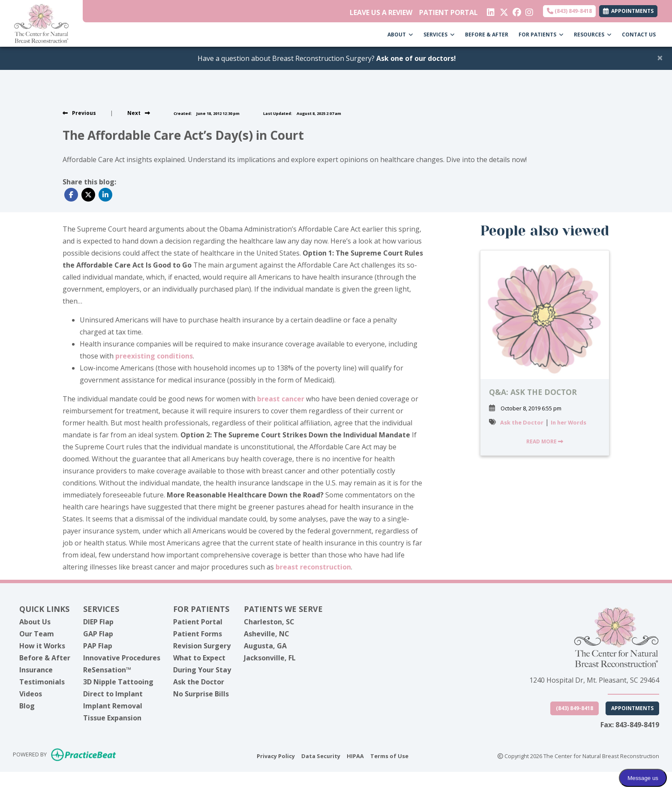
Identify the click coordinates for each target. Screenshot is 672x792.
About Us (35, 622)
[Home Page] (41, 23)
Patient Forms (198, 634)
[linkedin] (490, 10)
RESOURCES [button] (593, 35)
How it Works (42, 646)
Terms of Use (389, 756)
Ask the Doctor (522, 422)
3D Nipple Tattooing (118, 682)
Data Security (321, 756)
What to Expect (199, 658)
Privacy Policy (276, 756)
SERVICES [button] (439, 35)
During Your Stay (202, 670)
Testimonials (42, 682)
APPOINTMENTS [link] (628, 11)
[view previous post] (79, 113)
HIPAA (355, 756)
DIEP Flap (98, 622)
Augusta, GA (265, 646)
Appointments (632, 708)
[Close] (660, 57)
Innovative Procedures (122, 658)
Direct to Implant (113, 694)
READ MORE (545, 441)
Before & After (45, 658)
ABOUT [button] (400, 35)
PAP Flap (98, 646)
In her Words (568, 422)
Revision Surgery (202, 646)
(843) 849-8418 (569, 11)
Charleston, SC (269, 622)
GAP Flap (98, 634)
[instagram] (529, 10)
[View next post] (139, 113)
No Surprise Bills (201, 694)
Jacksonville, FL (270, 658)
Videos (31, 694)
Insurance (36, 670)
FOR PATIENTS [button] (541, 35)
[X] (503, 10)
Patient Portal (198, 622)
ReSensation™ (107, 670)
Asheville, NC (267, 634)
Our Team (37, 634)
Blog (27, 706)
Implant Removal (113, 706)
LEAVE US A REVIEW (381, 12)
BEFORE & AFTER (487, 35)
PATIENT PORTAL (448, 12)
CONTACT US (639, 35)
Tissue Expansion (112, 718)
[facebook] (516, 10)
